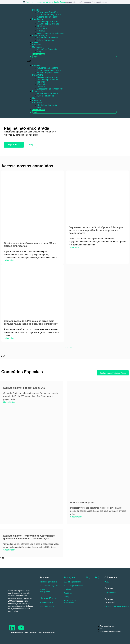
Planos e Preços (40, 35)
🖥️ (24, 2)
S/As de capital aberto (47, 21)
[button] (73, 87)
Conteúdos (37, 47)
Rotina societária (46, 602)
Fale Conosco (39, 54)
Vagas (107, 582)
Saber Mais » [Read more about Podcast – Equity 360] (76, 517)
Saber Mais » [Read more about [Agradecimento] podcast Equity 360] (9, 402)
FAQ (97, 577)
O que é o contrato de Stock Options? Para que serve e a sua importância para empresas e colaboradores (96, 230)
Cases (35, 42)
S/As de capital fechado (48, 24)
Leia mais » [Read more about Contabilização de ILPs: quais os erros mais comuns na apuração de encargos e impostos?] (9, 338)
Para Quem (37, 19)
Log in (35, 56)
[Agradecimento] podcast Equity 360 (24, 388)
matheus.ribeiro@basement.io (117, 606)
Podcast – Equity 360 (82, 502)
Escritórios (42, 28)
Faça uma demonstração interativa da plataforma (45, 2)
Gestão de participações (48, 17)
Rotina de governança (48, 582)
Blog (39, 52)
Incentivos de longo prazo (49, 15)
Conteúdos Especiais (47, 49)
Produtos (36, 10)
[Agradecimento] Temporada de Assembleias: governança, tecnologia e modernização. (29, 537)
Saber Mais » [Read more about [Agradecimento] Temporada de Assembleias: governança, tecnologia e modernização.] (9, 550)
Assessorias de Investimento (50, 33)
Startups (41, 31)
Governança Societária (48, 12)
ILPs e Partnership (46, 40)
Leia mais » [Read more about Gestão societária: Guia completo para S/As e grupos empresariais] (9, 260)
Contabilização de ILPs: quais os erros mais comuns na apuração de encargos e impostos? (31, 322)
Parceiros (37, 45)
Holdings (41, 26)
